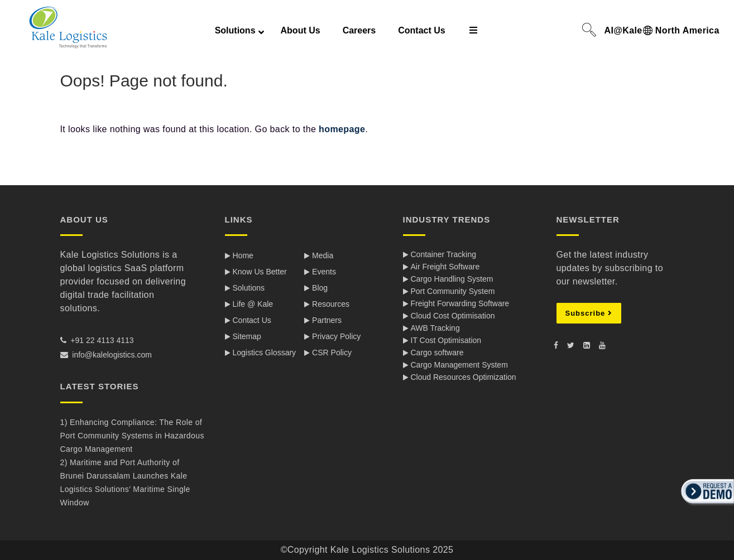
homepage (342, 129)
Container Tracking (444, 254)
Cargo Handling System (452, 279)
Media (323, 255)
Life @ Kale (253, 304)
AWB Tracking (435, 328)
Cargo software (437, 353)
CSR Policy (332, 353)
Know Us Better (260, 272)
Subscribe (589, 313)
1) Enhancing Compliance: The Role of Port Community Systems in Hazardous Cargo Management (132, 436)
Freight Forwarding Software (460, 303)
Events (324, 272)
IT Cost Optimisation (446, 340)
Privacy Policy (336, 336)
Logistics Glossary (265, 353)
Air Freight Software (445, 267)
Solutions (249, 288)
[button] (706, 506)
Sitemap (247, 336)
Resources (331, 304)
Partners (327, 320)
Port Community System (453, 291)
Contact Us (252, 320)
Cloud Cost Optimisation (453, 316)
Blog (320, 288)
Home (243, 255)
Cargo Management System (459, 365)
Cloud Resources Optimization (464, 377)
